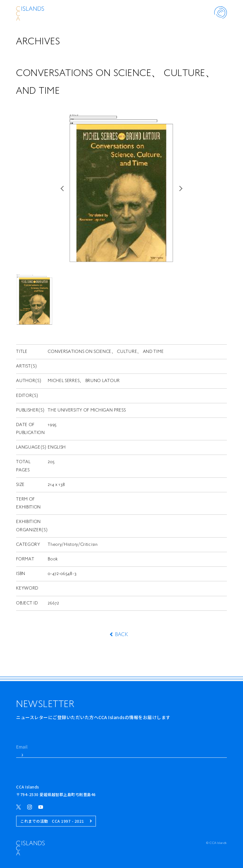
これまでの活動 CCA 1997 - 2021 (56, 821)
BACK (121, 635)
